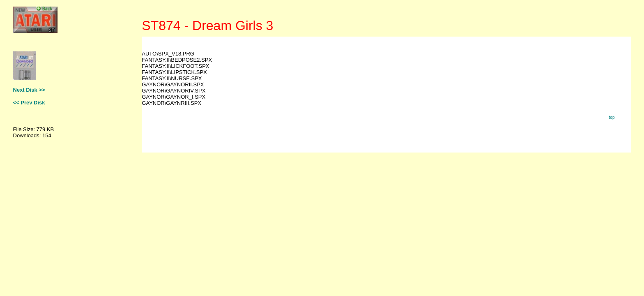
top (612, 117)
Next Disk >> (29, 90)
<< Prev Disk (29, 103)
